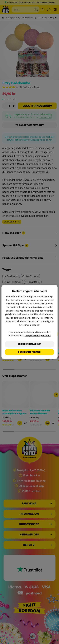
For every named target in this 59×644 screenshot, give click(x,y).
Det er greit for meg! (30, 352)
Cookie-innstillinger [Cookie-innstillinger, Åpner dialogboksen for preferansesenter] (29, 344)
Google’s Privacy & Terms (38, 335)
